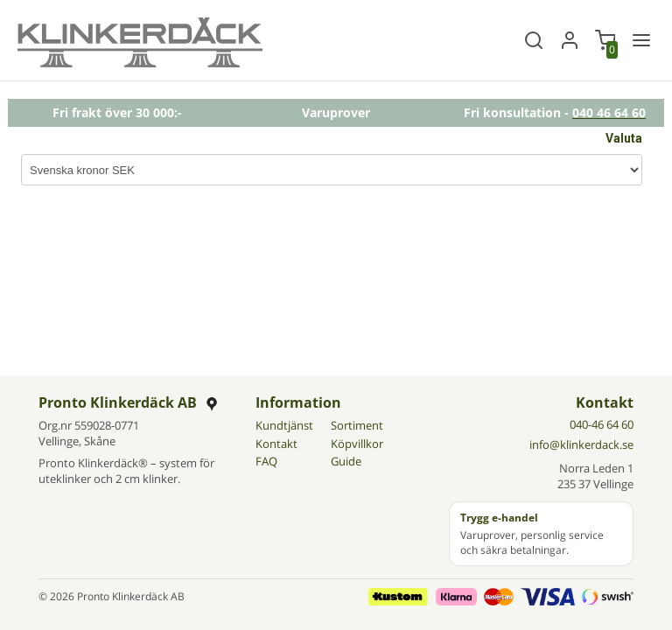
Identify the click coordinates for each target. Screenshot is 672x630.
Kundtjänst (284, 425)
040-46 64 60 (602, 424)
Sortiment (357, 425)
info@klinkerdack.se (581, 444)
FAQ (266, 461)
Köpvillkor (357, 444)
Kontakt (276, 444)
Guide (346, 461)
